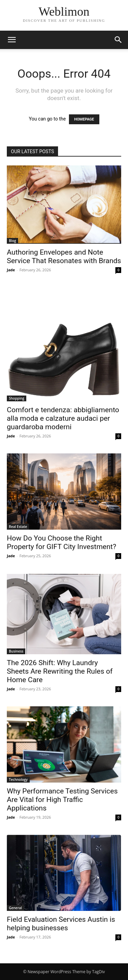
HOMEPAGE (84, 119)
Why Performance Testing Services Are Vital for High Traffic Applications (62, 800)
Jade (11, 270)
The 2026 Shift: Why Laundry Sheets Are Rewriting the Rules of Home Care (60, 671)
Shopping (17, 398)
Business (16, 651)
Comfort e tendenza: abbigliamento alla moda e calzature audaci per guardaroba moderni (63, 418)
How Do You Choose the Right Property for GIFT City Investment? (61, 542)
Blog (12, 241)
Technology (18, 780)
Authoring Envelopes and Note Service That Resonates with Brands (64, 256)
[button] (12, 40)
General (15, 908)
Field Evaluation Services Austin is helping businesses (61, 924)
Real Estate (18, 527)
